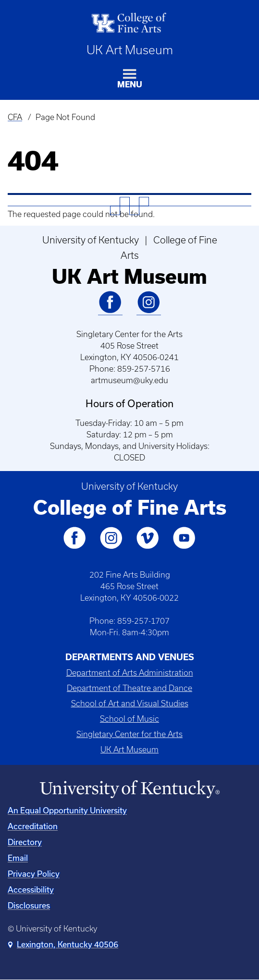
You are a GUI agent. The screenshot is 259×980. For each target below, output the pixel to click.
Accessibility (31, 889)
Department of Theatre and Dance (129, 688)
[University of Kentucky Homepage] (129, 789)
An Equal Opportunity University (67, 810)
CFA (15, 117)
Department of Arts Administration (130, 673)
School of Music (129, 719)
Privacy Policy (34, 874)
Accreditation (33, 826)
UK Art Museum (130, 50)
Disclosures (29, 905)
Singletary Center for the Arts (129, 734)
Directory (25, 842)
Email (18, 858)
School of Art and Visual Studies (130, 703)
